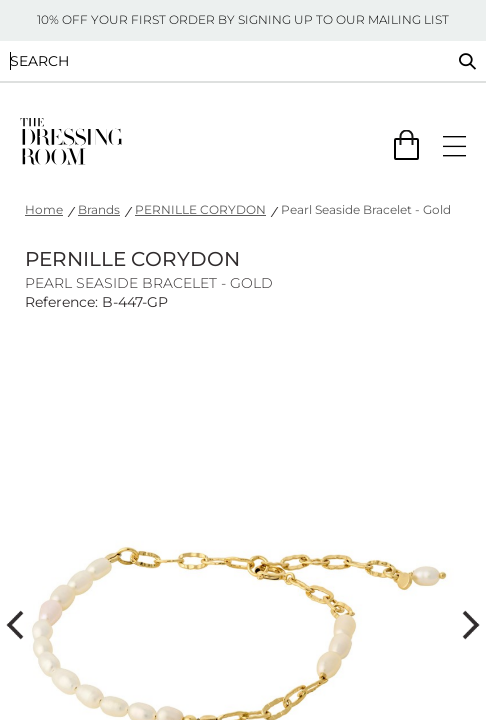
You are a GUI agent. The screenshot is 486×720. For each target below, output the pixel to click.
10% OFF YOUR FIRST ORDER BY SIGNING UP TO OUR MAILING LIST (243, 19)
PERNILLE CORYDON (200, 209)
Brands (99, 209)
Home (44, 209)
